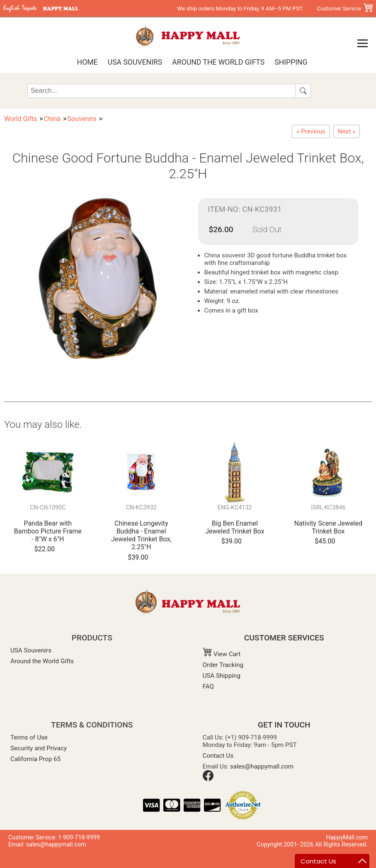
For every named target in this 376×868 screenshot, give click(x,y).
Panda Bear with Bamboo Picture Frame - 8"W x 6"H (48, 531)
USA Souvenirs (135, 62)
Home (87, 62)
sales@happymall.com (262, 766)
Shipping (291, 62)
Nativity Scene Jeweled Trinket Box (328, 527)
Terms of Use (29, 737)
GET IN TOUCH (284, 725)
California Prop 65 (35, 759)
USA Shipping (222, 676)
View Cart (222, 654)
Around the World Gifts (218, 62)
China (52, 119)
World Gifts (21, 119)
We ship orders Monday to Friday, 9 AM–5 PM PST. (240, 8)
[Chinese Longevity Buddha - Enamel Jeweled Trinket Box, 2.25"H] (311, 131)
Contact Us (218, 756)
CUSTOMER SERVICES (284, 638)
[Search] (161, 91)
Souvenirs (82, 119)
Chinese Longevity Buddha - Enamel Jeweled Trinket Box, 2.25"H (141, 535)
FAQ (208, 686)
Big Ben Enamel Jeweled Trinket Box (235, 527)
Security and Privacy (39, 748)
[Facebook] (208, 779)
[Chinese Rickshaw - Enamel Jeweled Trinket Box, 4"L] (347, 131)
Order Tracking (223, 665)
